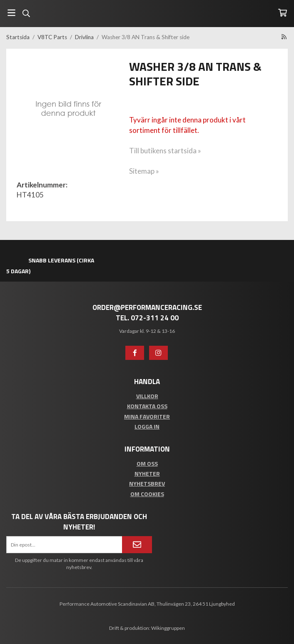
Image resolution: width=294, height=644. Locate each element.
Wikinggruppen (168, 628)
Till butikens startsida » (165, 151)
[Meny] (11, 13)
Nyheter (147, 473)
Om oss (147, 463)
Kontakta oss (147, 406)
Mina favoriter (147, 416)
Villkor (147, 396)
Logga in (147, 426)
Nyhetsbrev (147, 483)
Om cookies (147, 494)
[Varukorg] (283, 13)
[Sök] (26, 13)
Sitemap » (144, 171)
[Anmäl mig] (137, 544)
